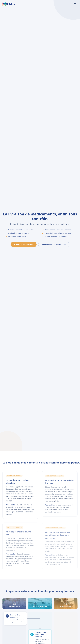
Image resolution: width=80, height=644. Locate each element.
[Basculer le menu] (75, 4)
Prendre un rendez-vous (24, 244)
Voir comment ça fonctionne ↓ (54, 244)
